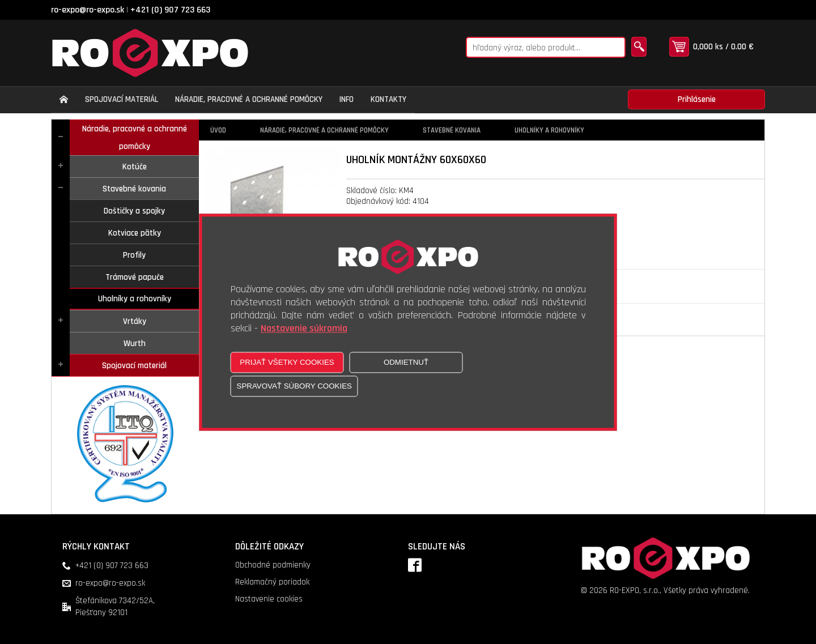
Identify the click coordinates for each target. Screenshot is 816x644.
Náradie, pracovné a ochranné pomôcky (135, 138)
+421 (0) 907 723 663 (170, 10)
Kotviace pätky (135, 233)
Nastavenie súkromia (304, 328)
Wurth (135, 344)
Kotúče (135, 167)
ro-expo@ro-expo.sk (88, 10)
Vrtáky (135, 321)
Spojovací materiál (134, 366)
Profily (134, 255)
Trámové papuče (135, 277)
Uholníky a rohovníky (135, 299)
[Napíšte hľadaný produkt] (546, 47)
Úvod (218, 130)
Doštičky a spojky (134, 211)
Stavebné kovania (134, 189)
